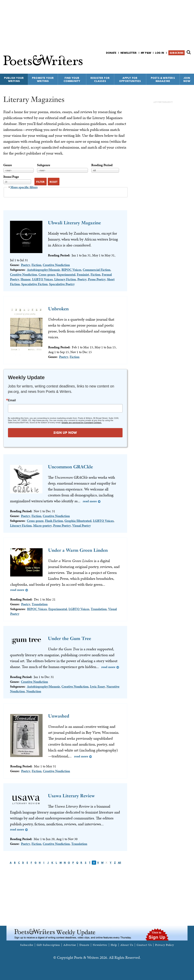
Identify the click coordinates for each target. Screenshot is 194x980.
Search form (189, 52)
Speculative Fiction (34, 284)
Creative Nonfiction (56, 265)
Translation (40, 604)
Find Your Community (72, 79)
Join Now (187, 79)
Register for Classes (100, 79)
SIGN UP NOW (65, 433)
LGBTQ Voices (42, 279)
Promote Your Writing (43, 79)
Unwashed (59, 716)
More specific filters (24, 187)
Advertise (70, 945)
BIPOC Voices (71, 270)
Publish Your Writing (14, 79)
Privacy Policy (165, 945)
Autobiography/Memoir (43, 270)
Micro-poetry (42, 525)
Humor (26, 279)
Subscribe (177, 53)
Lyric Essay (97, 686)
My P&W (146, 53)
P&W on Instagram (188, 62)
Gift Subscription (48, 945)
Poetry (25, 265)
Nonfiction (34, 691)
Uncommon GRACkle (70, 467)
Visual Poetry (81, 525)
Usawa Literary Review (71, 796)
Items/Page (11, 177)
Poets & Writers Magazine (163, 79)
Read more (90, 501)
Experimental (66, 274)
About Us (127, 945)
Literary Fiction (65, 279)
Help (114, 945)
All (119, 863)
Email (12, 400)
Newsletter (129, 53)
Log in (160, 53)
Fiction (36, 265)
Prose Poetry (97, 279)
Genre (8, 165)
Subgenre (44, 165)
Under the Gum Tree (70, 638)
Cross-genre (47, 274)
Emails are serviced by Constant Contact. (82, 423)
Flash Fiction (54, 521)
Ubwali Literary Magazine (74, 223)
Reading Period (102, 165)
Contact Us (144, 945)
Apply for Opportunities (130, 79)
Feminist (83, 274)
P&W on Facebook (176, 62)
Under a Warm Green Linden (78, 550)
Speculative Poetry (62, 284)
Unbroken (58, 309)
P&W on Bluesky (182, 62)
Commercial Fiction (97, 270)
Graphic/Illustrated (78, 521)
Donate (111, 53)
